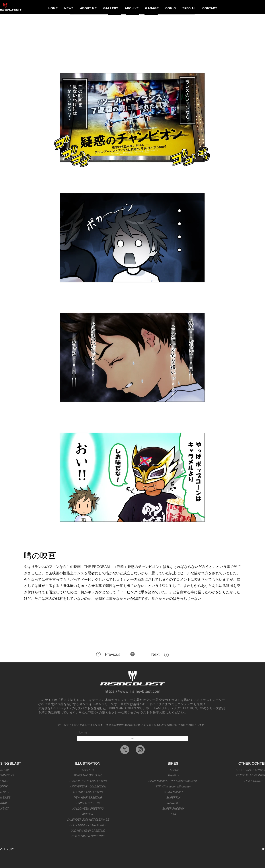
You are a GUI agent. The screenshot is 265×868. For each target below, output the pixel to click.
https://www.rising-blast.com (132, 692)
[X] (125, 750)
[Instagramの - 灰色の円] (140, 750)
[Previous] (114, 654)
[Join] (132, 738)
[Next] (151, 654)
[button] (111, 8)
